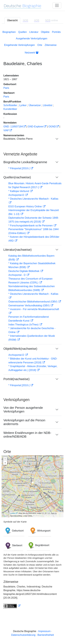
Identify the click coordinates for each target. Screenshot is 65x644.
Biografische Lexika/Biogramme (25, 162)
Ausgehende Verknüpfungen (32, 39)
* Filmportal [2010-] (19, 168)
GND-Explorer (36, 127)
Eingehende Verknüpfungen (19, 45)
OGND (52, 127)
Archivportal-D (17, 195)
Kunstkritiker (10, 109)
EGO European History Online (25, 206)
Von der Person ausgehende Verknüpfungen (23, 410)
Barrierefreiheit (46, 635)
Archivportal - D (17, 275)
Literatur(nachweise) (17, 250)
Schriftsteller (10, 105)
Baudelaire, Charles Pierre (18, 139)
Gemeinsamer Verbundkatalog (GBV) (29, 305)
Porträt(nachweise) (16, 379)
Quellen (22, 32)
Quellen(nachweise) (17, 177)
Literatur (34, 32)
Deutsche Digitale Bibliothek (24, 271)
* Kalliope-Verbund (19, 191)
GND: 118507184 (13, 127)
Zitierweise (51, 45)
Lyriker (23, 105)
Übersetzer (35, 105)
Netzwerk (32, 53)
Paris (6, 88)
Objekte (45, 32)
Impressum (44, 631)
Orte (40, 45)
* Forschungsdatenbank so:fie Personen (31, 226)
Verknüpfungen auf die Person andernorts (24, 422)
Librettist (48, 105)
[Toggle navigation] (57, 5)
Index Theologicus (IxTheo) (24, 325)
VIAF (6, 130)
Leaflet (13, 513)
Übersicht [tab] (12, 20)
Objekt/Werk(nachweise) (20, 349)
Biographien (9, 32)
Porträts (56, 32)
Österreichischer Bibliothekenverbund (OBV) (33, 302)
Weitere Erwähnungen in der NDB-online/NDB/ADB (27, 435)
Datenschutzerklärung (23, 635)
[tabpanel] (32, 319)
